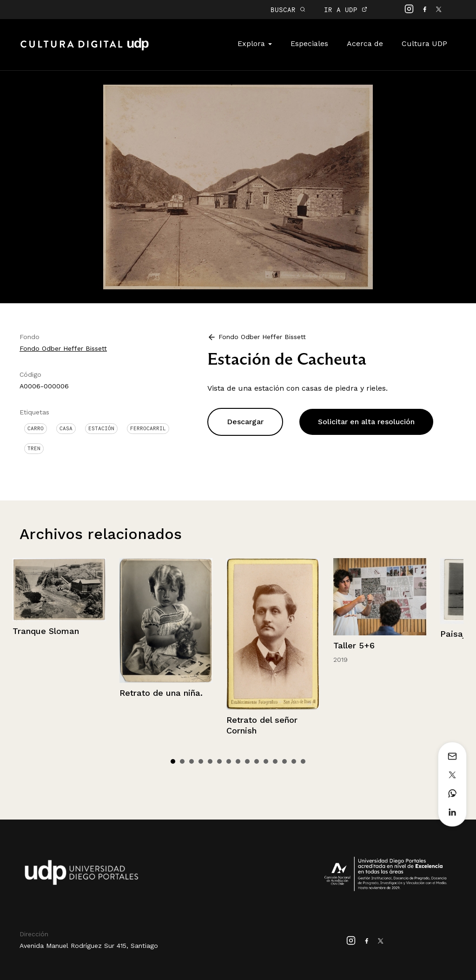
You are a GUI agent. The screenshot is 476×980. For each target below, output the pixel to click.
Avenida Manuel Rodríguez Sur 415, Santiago (89, 946)
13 (284, 761)
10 (257, 761)
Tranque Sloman (46, 631)
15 (303, 761)
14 (294, 761)
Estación (101, 428)
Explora (255, 43)
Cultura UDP (424, 43)
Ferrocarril (148, 428)
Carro (36, 428)
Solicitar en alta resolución (366, 422)
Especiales (309, 43)
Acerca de (365, 43)
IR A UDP (346, 10)
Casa (66, 428)
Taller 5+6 (354, 645)
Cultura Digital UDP (85, 49)
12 (275, 761)
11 (266, 761)
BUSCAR (288, 10)
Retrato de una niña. (161, 693)
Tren (34, 448)
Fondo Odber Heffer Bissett (63, 348)
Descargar (245, 422)
